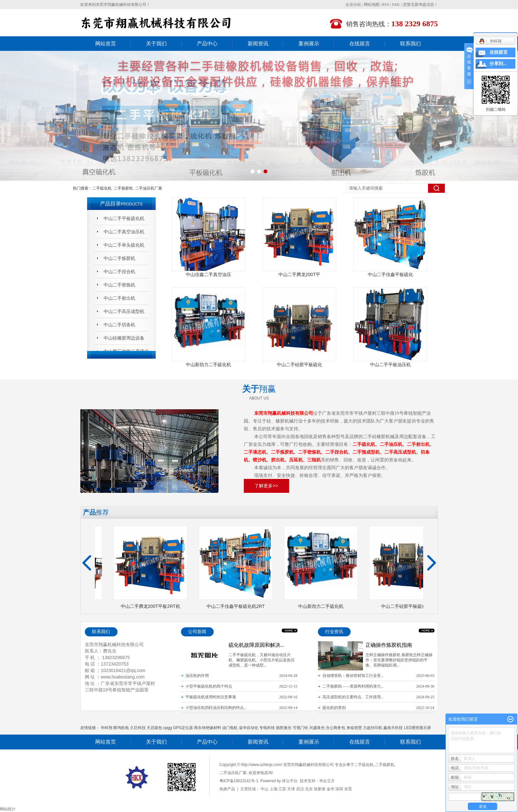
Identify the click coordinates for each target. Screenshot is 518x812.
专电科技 (267, 728)
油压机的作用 (197, 676)
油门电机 (230, 728)
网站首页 (106, 44)
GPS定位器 (183, 728)
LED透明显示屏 (417, 728)
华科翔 (107, 728)
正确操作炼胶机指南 (389, 645)
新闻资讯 (258, 44)
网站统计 (8, 809)
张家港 (320, 789)
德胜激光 (284, 728)
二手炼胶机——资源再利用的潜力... (353, 686)
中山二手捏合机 (119, 272)
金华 (331, 789)
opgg (168, 728)
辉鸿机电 (121, 728)
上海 (274, 789)
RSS (385, 5)
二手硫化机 (102, 188)
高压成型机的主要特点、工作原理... (353, 697)
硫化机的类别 (334, 708)
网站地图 (372, 5)
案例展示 (309, 44)
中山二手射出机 (119, 298)
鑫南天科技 (393, 728)
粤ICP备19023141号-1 (239, 781)
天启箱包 (154, 728)
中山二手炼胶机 (119, 258)
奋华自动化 (249, 728)
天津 (291, 789)
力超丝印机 (373, 728)
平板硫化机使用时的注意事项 (211, 697)
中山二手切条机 (119, 325)
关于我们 (156, 44)
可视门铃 (300, 728)
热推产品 (227, 789)
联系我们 (411, 44)
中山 (265, 789)
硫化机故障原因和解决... (256, 645)
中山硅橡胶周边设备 (124, 338)
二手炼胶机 (123, 188)
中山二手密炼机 (119, 285)
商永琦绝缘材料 (208, 728)
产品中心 (207, 44)
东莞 (348, 789)
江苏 (282, 789)
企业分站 (353, 5)
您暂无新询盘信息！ (421, 5)
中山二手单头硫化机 (124, 245)
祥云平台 (290, 781)
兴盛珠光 (317, 728)
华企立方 (327, 781)
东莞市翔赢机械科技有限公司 (121, 5)
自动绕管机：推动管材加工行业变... (353, 676)
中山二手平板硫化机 (124, 218)
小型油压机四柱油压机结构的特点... (216, 708)
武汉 (300, 789)
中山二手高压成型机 (124, 311)
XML (396, 5)
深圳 (339, 789)
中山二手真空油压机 (124, 232)
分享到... (498, 64)
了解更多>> (266, 486)
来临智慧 (354, 728)
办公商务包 (335, 728)
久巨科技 (138, 728)
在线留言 (360, 44)
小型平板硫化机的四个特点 (209, 686)
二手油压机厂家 (149, 188)
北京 (309, 789)
